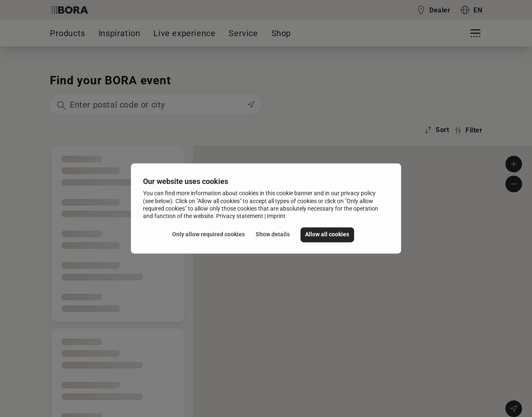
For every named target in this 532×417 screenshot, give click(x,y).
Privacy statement (240, 216)
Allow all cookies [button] (327, 234)
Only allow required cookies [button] (208, 234)
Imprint (276, 216)
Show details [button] (273, 234)
